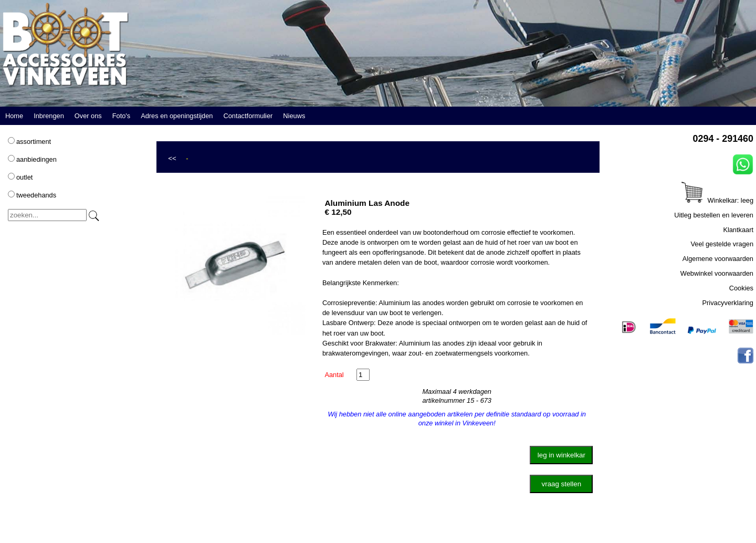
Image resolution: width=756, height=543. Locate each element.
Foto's (121, 116)
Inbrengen (49, 116)
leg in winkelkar (561, 455)
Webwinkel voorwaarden (717, 273)
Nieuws (294, 116)
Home (14, 116)
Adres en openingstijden (177, 116)
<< (172, 158)
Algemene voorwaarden (718, 259)
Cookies (741, 288)
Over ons (88, 116)
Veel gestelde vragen (722, 244)
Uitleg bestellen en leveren (714, 215)
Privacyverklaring (728, 303)
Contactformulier (248, 116)
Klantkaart (738, 230)
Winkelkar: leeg (717, 200)
